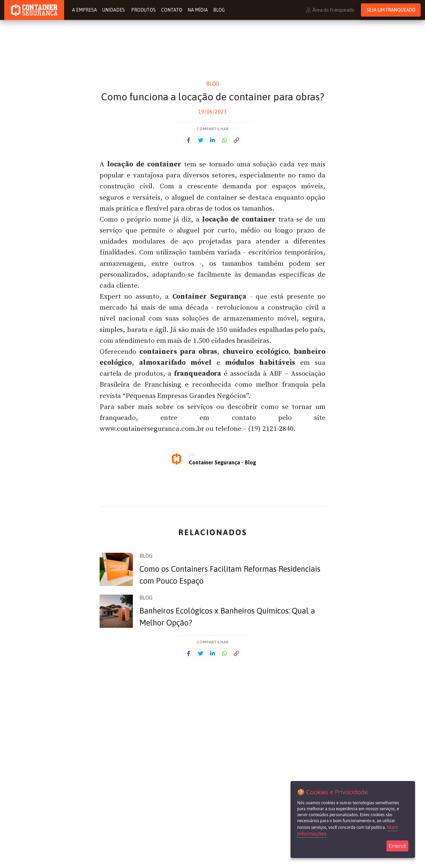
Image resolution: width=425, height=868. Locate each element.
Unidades (114, 10)
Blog (219, 10)
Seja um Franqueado (391, 10)
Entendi (397, 846)
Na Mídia (198, 10)
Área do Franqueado (330, 10)
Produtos (143, 10)
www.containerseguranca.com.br (152, 429)
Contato (172, 10)
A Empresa (85, 10)
